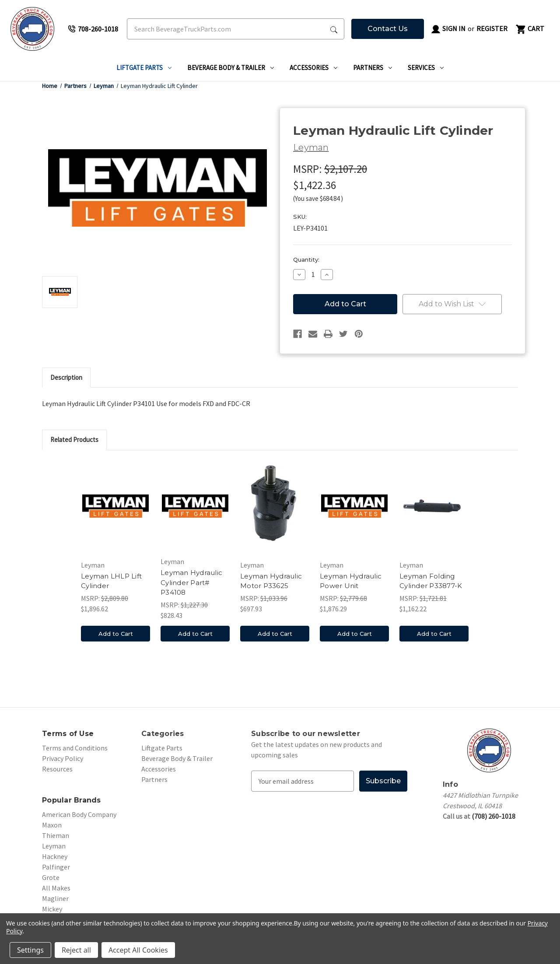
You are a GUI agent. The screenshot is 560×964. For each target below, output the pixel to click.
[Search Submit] (334, 29)
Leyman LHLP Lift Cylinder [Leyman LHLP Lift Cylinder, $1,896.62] (111, 581)
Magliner (55, 898)
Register (492, 28)
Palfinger (56, 867)
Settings (30, 950)
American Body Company (79, 814)
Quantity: (306, 259)
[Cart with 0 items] (529, 29)
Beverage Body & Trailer (231, 68)
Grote (51, 877)
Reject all (76, 950)
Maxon (52, 825)
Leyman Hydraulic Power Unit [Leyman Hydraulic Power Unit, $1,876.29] (351, 581)
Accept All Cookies (138, 950)
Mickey (52, 909)
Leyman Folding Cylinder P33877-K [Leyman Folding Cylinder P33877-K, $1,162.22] (431, 581)
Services (426, 68)
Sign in (448, 29)
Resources (57, 769)
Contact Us (388, 29)
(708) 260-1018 (493, 816)
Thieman (56, 835)
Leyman (54, 846)
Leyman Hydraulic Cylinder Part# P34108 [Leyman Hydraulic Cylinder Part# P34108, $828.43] (191, 582)
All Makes (56, 888)
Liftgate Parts (144, 68)
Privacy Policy (63, 758)
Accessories (313, 68)
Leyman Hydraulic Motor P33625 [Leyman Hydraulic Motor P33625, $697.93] (271, 581)
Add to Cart (116, 634)
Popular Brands (72, 800)
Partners (373, 68)
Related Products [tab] (74, 440)
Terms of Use (68, 734)
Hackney (55, 856)
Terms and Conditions (75, 748)
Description (66, 377)
